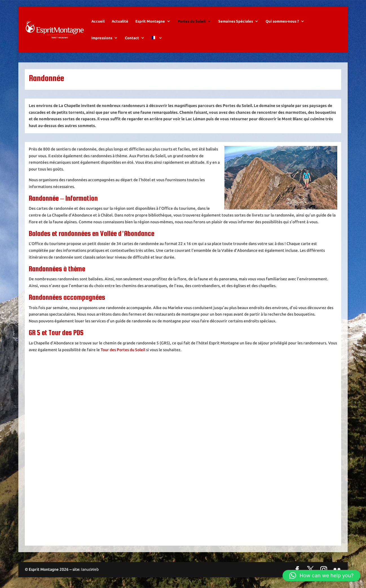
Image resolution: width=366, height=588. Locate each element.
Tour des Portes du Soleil (123, 350)
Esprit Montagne (150, 21)
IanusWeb (90, 569)
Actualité (120, 21)
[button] (321, 576)
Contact (132, 38)
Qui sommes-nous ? (282, 21)
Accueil (98, 21)
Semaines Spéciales (236, 21)
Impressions (102, 38)
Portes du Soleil (192, 21)
